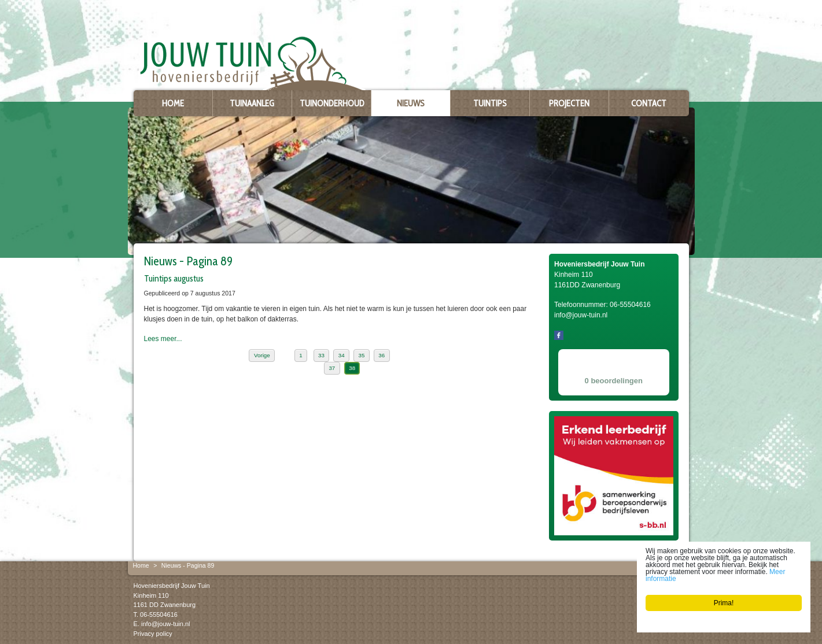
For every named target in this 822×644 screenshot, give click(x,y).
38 (352, 368)
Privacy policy (153, 633)
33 (321, 355)
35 (362, 355)
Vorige (262, 355)
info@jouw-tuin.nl (166, 624)
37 (332, 368)
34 (342, 355)
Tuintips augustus (174, 278)
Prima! (724, 603)
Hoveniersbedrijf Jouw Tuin (172, 586)
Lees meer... (163, 339)
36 (381, 355)
